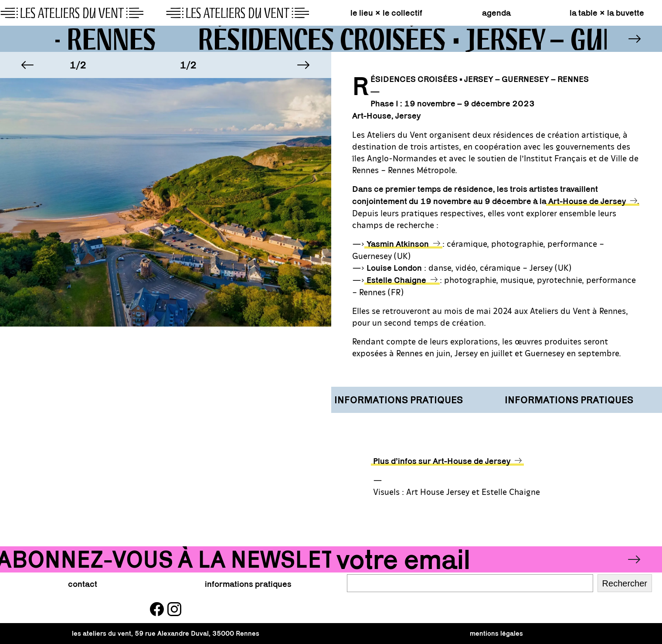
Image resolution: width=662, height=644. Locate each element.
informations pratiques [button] (248, 584)
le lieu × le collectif (386, 13)
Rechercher (625, 583)
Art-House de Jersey (587, 201)
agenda (496, 13)
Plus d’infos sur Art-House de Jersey (442, 461)
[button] (27, 65)
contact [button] (83, 584)
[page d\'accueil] (166, 13)
